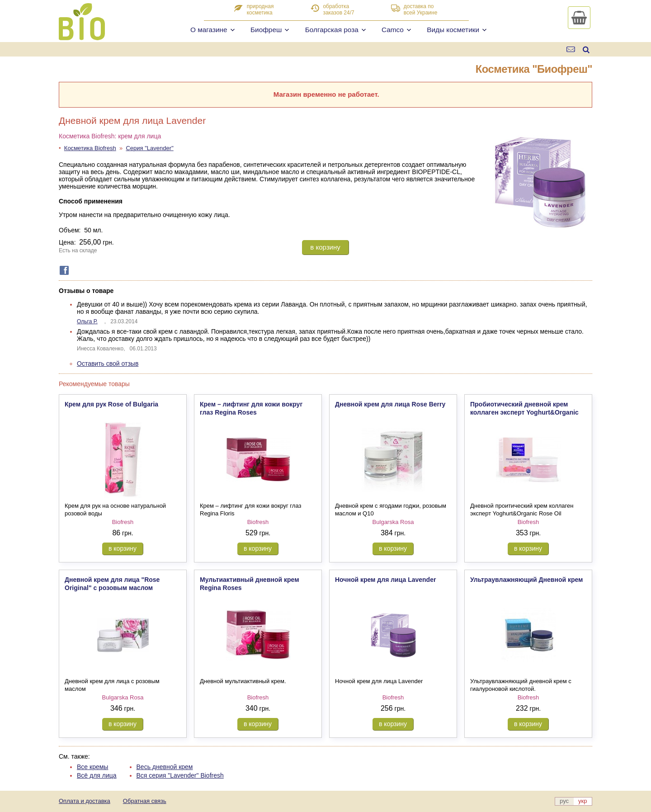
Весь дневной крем (165, 767)
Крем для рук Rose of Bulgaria (111, 404)
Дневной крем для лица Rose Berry (390, 404)
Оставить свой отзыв (108, 364)
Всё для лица (97, 775)
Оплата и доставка (85, 801)
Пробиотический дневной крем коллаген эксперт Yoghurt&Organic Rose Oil (524, 412)
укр (583, 801)
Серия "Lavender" (149, 148)
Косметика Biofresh (90, 148)
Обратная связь (145, 801)
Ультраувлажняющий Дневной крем (526, 580)
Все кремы (92, 767)
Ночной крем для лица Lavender (385, 580)
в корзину (325, 247)
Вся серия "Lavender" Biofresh (180, 775)
